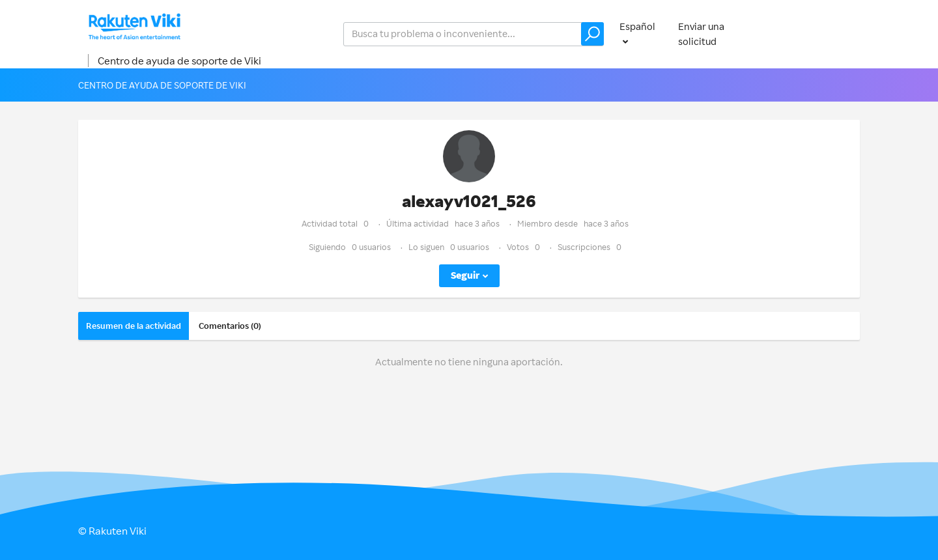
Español (637, 26)
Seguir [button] (465, 275)
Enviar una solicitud (701, 34)
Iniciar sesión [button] (818, 34)
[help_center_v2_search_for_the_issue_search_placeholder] (474, 34)
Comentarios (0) (230, 326)
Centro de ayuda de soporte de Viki (179, 61)
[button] (592, 34)
